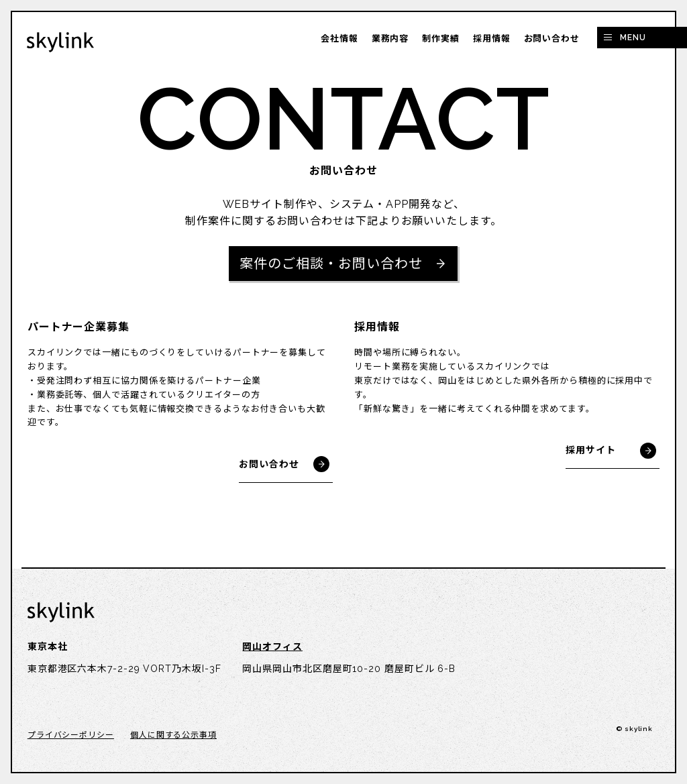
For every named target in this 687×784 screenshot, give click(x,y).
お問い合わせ (552, 39)
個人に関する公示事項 (173, 735)
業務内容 (390, 39)
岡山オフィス (272, 647)
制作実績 (441, 39)
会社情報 (339, 39)
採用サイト (591, 450)
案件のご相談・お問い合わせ (331, 264)
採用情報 (492, 39)
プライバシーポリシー (71, 735)
